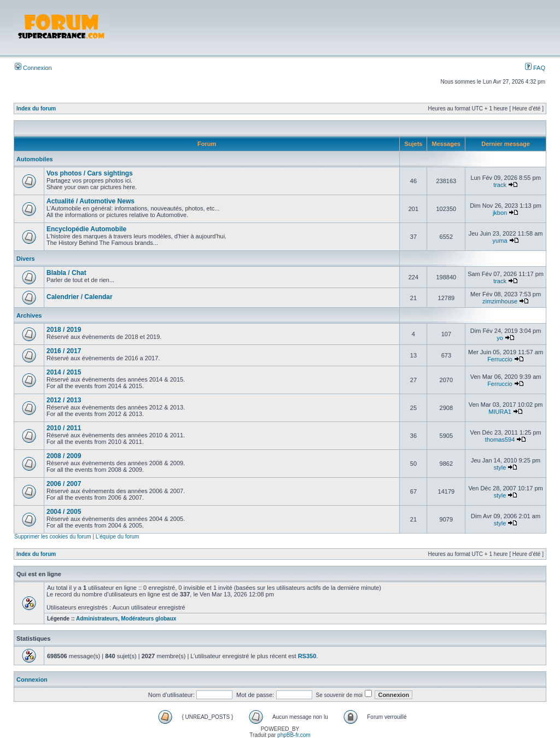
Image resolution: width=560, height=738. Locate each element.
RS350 (307, 656)
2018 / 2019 (64, 330)
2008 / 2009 (64, 456)
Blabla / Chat (66, 273)
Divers (26, 259)
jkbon (500, 213)
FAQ (535, 68)
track (500, 185)
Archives (29, 315)
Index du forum (36, 109)
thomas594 (500, 440)
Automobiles (35, 159)
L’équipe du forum (118, 537)
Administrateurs (97, 619)
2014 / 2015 (64, 372)
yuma (500, 241)
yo (500, 338)
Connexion (33, 68)
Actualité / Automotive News (91, 201)
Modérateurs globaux (148, 619)
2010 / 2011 (64, 428)
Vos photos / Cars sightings (90, 173)
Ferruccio (500, 359)
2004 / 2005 (64, 512)
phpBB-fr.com (294, 735)
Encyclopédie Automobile (86, 229)
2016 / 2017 (64, 351)
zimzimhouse (500, 301)
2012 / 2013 (64, 400)
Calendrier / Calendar (80, 297)
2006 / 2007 (64, 484)
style (500, 467)
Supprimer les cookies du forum (53, 537)
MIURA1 (500, 412)
